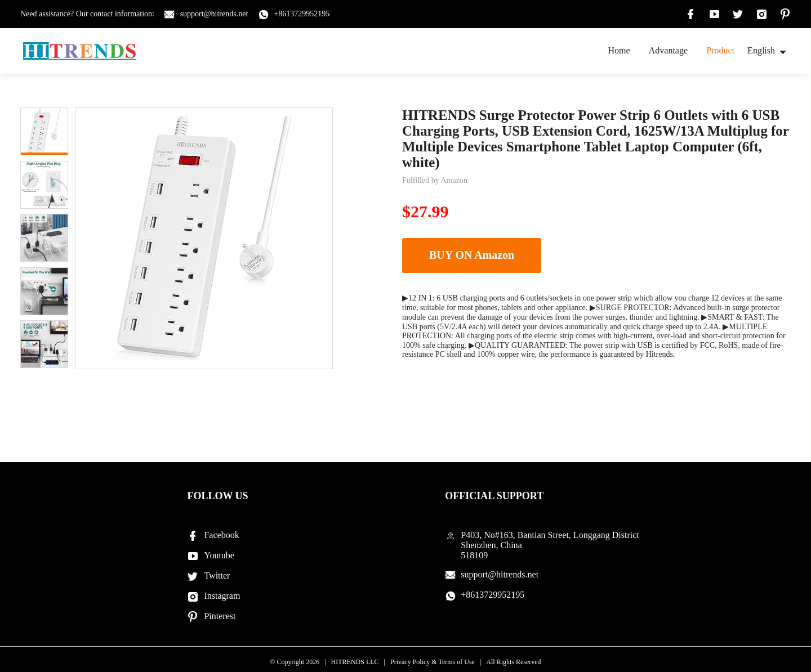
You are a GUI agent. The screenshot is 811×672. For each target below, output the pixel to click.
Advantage (668, 50)
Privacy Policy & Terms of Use (433, 662)
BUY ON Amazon (471, 256)
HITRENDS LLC (355, 662)
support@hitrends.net (214, 14)
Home (619, 50)
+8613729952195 (302, 14)
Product (720, 50)
